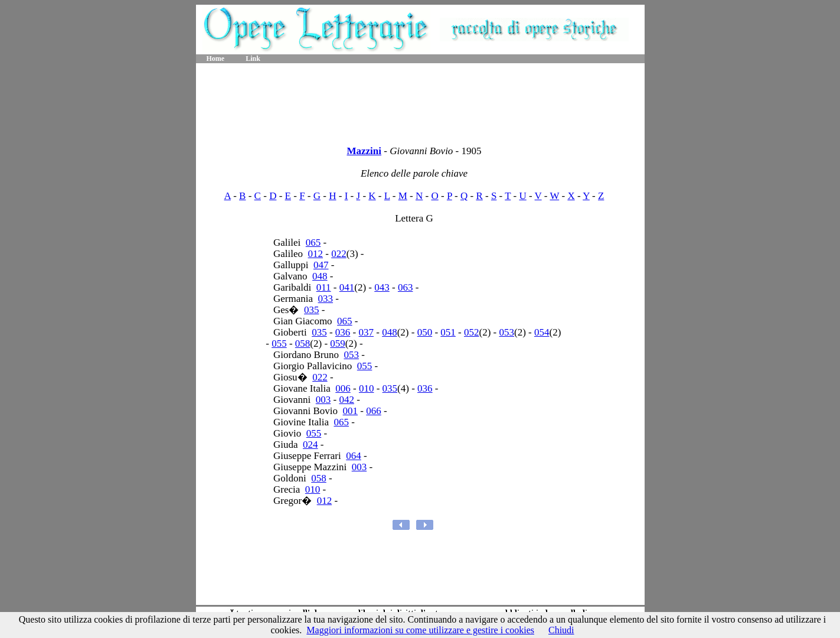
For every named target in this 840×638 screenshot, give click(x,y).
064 (354, 456)
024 (310, 445)
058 (303, 344)
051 (448, 332)
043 (382, 287)
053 (506, 332)
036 (343, 332)
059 (338, 344)
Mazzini (364, 151)
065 (313, 242)
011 (324, 287)
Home (216, 58)
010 (367, 388)
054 (542, 332)
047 (321, 265)
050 (425, 332)
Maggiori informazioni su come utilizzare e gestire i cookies (420, 630)
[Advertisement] (420, 100)
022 (339, 254)
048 (320, 276)
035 (312, 310)
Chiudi (561, 630)
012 (316, 254)
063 (406, 287)
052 (472, 332)
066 (374, 411)
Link (253, 58)
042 (347, 400)
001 (351, 411)
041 (347, 287)
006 (343, 388)
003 (323, 400)
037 (367, 332)
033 (326, 299)
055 (279, 344)
